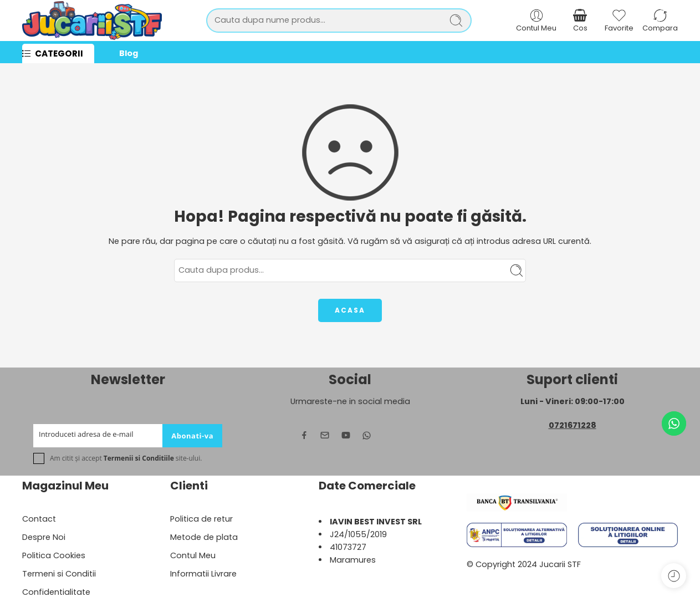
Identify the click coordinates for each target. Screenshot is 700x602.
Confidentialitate (56, 592)
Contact (39, 519)
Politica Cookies (54, 555)
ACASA (350, 310)
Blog (129, 53)
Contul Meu (193, 555)
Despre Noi (44, 537)
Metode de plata (204, 537)
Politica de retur (201, 519)
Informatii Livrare (203, 574)
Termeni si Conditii (59, 574)
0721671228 (573, 425)
